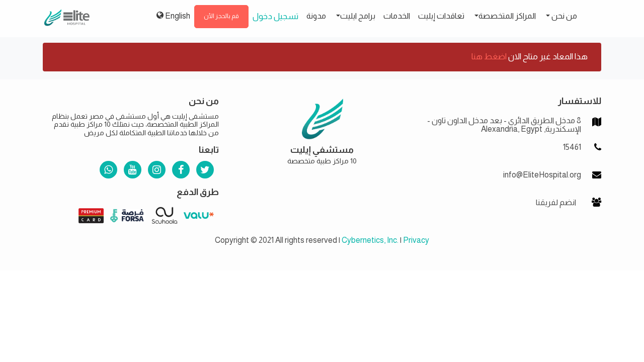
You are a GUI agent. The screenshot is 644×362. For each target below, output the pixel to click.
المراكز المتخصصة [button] (507, 16)
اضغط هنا (489, 57)
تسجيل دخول (275, 16)
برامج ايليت (358, 16)
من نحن (563, 16)
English (173, 16)
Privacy (416, 240)
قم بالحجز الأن (221, 16)
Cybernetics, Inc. (370, 240)
